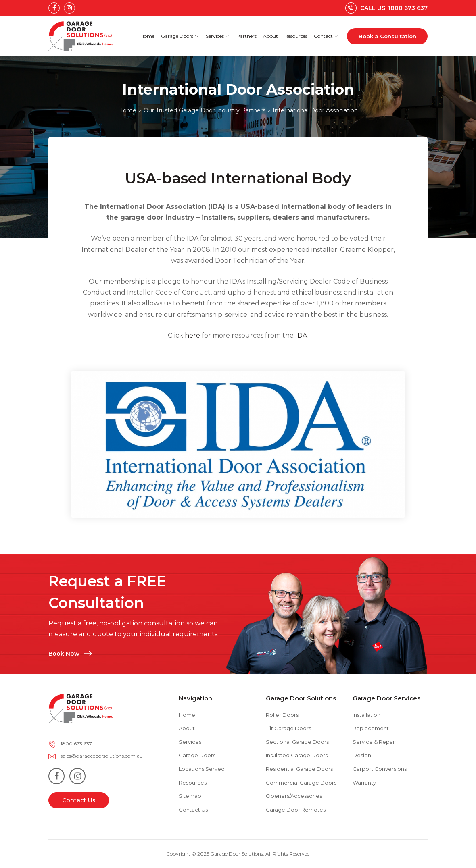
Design (362, 755)
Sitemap (190, 796)
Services (218, 36)
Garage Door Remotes (296, 810)
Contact (326, 36)
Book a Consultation (387, 36)
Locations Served (202, 769)
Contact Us (79, 800)
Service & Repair (374, 742)
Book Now (97, 638)
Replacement (371, 728)
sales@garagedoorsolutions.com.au (102, 756)
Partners (246, 36)
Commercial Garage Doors (301, 783)
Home (147, 36)
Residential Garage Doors (299, 769)
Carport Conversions (380, 769)
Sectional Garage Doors (297, 742)
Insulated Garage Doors (297, 755)
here (192, 335)
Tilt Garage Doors (288, 728)
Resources (296, 36)
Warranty (364, 783)
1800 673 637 (76, 744)
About (270, 36)
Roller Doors (282, 715)
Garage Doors (180, 36)
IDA (301, 335)
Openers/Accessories (294, 796)
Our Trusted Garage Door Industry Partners (205, 110)
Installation (366, 715)
